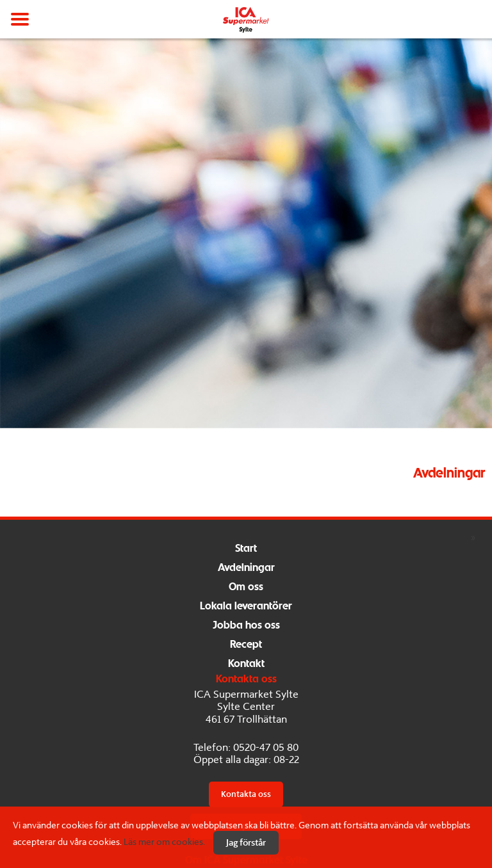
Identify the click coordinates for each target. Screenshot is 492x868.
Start (246, 549)
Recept (246, 645)
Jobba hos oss (246, 626)
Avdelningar (246, 568)
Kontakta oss (246, 794)
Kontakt (246, 664)
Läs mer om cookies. (164, 842)
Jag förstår (246, 842)
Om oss (246, 587)
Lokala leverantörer (246, 607)
